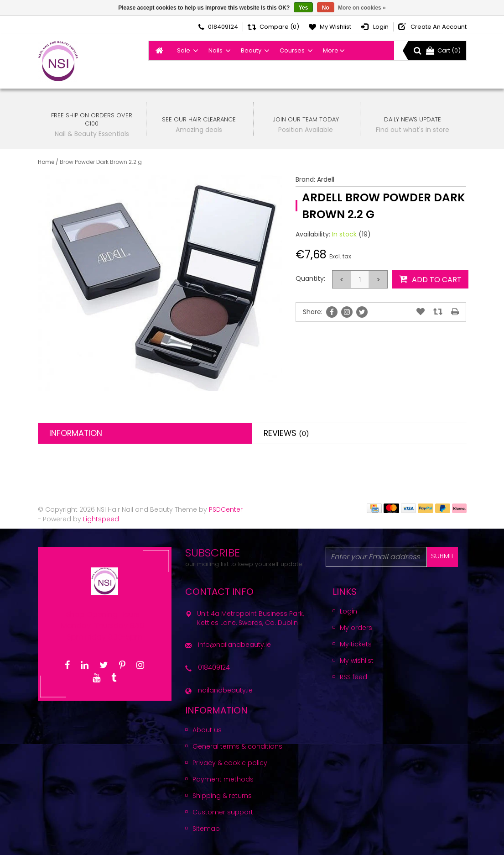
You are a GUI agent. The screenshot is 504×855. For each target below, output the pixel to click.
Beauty (251, 50)
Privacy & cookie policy (230, 763)
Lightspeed (101, 519)
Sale (184, 50)
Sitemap (206, 829)
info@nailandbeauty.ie (234, 645)
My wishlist (357, 661)
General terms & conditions (237, 746)
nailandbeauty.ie (225, 690)
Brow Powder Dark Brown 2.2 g (101, 162)
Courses (292, 50)
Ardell (326, 179)
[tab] (145, 433)
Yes (304, 8)
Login (348, 611)
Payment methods (223, 779)
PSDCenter (226, 509)
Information (76, 433)
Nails (216, 50)
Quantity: (310, 278)
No (326, 8)
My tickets (356, 644)
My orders (356, 628)
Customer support (223, 812)
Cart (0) (443, 50)
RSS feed (353, 677)
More (331, 50)
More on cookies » (362, 8)
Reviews (286, 433)
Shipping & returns (222, 796)
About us (207, 730)
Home (46, 162)
